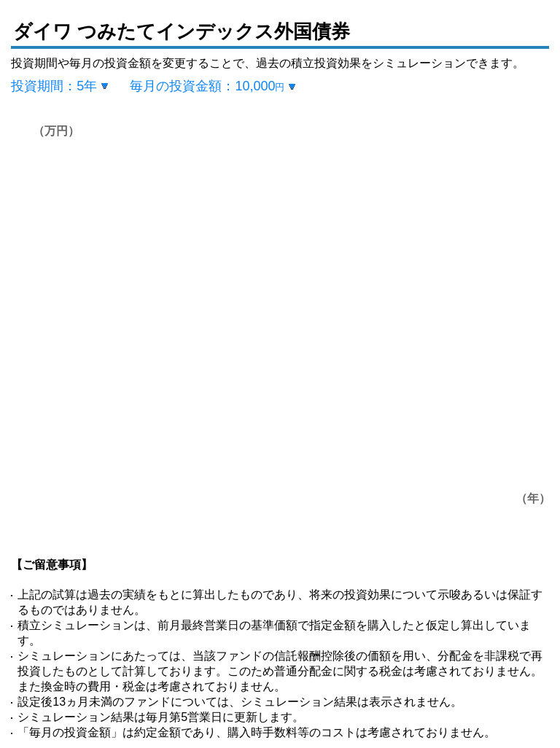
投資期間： (54, 86)
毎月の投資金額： (207, 86)
